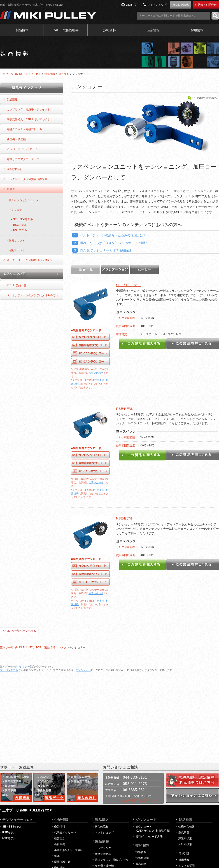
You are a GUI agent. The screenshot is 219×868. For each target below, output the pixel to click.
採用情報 (197, 30)
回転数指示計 (15, 169)
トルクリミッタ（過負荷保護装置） (28, 179)
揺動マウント (17, 250)
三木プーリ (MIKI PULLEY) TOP (27, 810)
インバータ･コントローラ (22, 149)
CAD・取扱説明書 (65, 30)
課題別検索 (185, 838)
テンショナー (17, 210)
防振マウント (17, 241)
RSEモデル (125, 409)
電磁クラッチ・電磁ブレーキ (24, 129)
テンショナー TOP (17, 820)
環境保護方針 (64, 862)
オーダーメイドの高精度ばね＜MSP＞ (30, 260)
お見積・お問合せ (206, 5)
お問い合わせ (96, 373)
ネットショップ (157, 5)
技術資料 (109, 30)
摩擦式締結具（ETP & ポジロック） (29, 119)
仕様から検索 (186, 827)
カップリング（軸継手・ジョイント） (30, 109)
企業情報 (153, 30)
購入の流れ (102, 827)
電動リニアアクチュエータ (23, 159)
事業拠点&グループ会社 (69, 850)
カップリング (103, 848)
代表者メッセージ (65, 832)
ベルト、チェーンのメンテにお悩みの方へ (33, 295)
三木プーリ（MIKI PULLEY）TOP (21, 74)
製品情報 (22, 30)
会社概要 (60, 844)
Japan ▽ (131, 5)
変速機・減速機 (16, 139)
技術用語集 (142, 858)
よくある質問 (186, 866)
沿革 (57, 856)
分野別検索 (185, 844)
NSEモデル (125, 518)
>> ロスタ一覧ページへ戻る (19, 631)
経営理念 (60, 838)
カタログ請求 (181, 5)
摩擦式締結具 (103, 854)
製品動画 (141, 864)
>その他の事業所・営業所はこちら (137, 801)
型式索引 (184, 832)
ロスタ (62, 74)
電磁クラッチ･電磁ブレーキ (112, 860)
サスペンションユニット (23, 200)
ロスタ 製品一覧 (17, 285)
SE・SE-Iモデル (128, 285)
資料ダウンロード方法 (149, 837)
